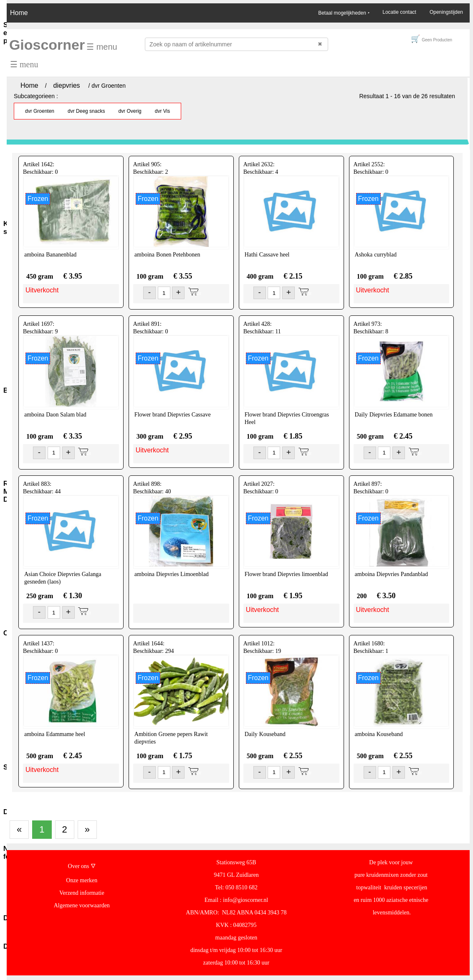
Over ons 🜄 (82, 866)
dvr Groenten (40, 111)
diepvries (67, 85)
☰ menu (102, 47)
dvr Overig (130, 111)
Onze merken (82, 880)
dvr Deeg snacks (86, 111)
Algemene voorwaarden (82, 905)
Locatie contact (399, 12)
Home (19, 13)
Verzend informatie (82, 893)
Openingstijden (446, 12)
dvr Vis (162, 111)
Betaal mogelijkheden (344, 13)
